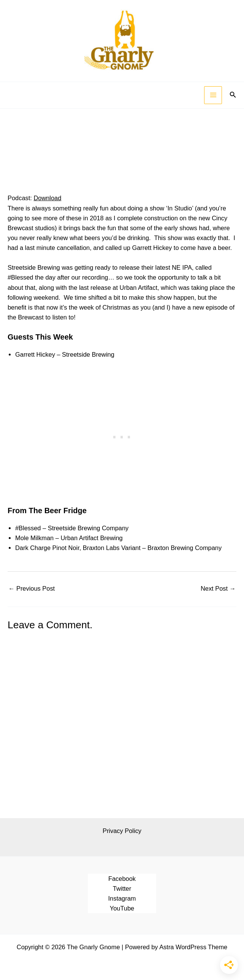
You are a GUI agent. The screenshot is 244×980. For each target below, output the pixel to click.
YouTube (122, 908)
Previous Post (32, 588)
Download (47, 198)
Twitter (122, 888)
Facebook (122, 879)
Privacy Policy (122, 831)
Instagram (122, 898)
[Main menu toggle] (213, 95)
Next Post (218, 588)
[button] (233, 95)
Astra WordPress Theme (193, 947)
